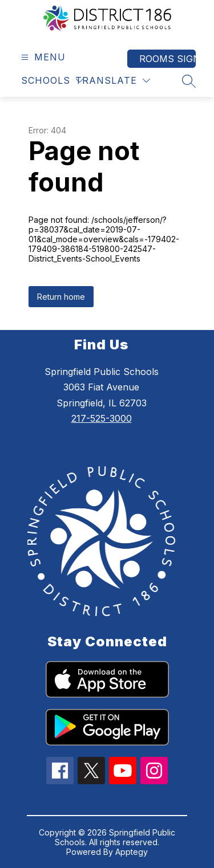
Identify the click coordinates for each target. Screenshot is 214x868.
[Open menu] (42, 57)
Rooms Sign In (167, 59)
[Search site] (189, 81)
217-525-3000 (102, 418)
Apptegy (132, 852)
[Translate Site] (113, 81)
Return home (61, 297)
